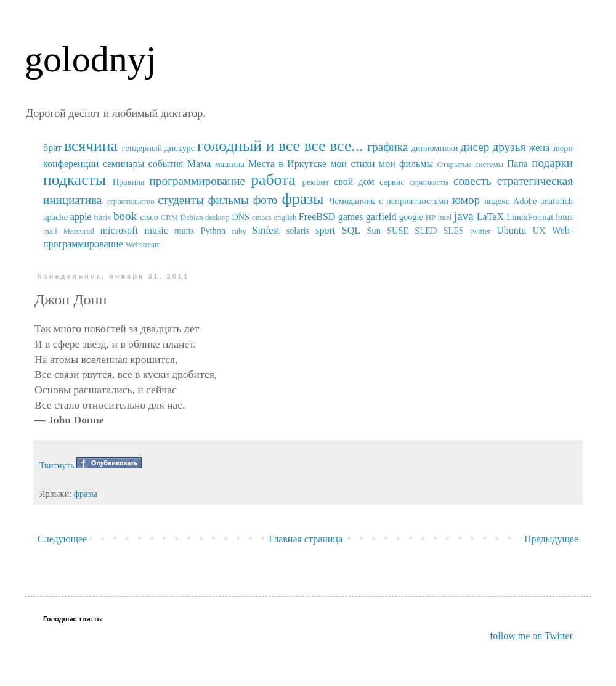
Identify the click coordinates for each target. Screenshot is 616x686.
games (351, 217)
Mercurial (78, 231)
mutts (184, 231)
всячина (91, 146)
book (125, 216)
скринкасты (429, 182)
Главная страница (306, 539)
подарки (552, 163)
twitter (480, 231)
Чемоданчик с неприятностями (389, 201)
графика (387, 147)
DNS (241, 217)
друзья (509, 147)
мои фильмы (406, 164)
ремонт (315, 182)
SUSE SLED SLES (425, 231)
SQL (351, 230)
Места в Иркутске (287, 164)
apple (81, 217)
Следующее (62, 539)
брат (52, 148)
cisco (149, 217)
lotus (564, 217)
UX (539, 231)
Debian (192, 218)
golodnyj (90, 59)
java (464, 216)
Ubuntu (511, 230)
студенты (181, 200)
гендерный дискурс (159, 148)
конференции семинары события (113, 164)
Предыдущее (551, 539)
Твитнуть (57, 465)
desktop (217, 218)
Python (213, 231)
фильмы (229, 200)
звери (562, 148)
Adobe (525, 201)
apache (55, 217)
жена (539, 148)
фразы (302, 199)
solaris (298, 231)
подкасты (75, 180)
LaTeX (490, 217)
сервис (392, 182)
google (411, 217)
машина (230, 164)
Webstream (143, 245)
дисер (475, 147)
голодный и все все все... (280, 146)
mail (50, 231)
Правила (129, 182)
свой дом (354, 182)
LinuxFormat (530, 217)
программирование (198, 181)
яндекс (497, 201)
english (285, 218)
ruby (239, 231)
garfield (381, 217)
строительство (130, 202)
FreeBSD (317, 217)
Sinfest (266, 230)
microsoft (119, 230)
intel (445, 218)
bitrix (103, 218)
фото (265, 200)
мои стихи (352, 164)
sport (325, 230)
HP (431, 218)
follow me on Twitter (531, 636)
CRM (169, 218)
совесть (472, 181)
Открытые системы (471, 165)
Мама (199, 164)
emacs (262, 218)
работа (273, 180)
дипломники (435, 148)
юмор (466, 200)
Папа (517, 164)
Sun (374, 231)
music (156, 230)
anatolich (557, 201)
